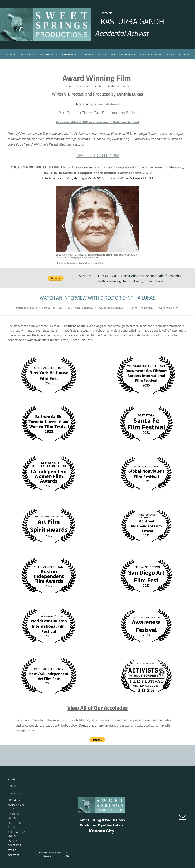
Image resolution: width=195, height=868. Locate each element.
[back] (63, 226)
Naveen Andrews (107, 104)
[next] (132, 226)
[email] (183, 817)
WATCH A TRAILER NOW (98, 156)
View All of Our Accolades (97, 708)
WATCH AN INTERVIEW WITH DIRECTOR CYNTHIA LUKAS (97, 298)
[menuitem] (10, 54)
